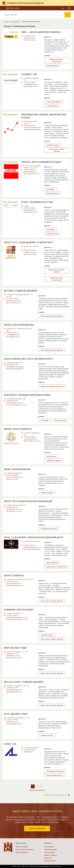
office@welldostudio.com (14, 690)
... (55, 52)
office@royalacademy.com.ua (33, 547)
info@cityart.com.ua (30, 210)
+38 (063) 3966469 (29, 125)
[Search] (34, 15)
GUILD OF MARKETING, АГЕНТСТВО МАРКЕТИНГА (28, 359)
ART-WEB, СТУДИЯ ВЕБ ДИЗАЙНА (21, 291)
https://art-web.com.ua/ (14, 303)
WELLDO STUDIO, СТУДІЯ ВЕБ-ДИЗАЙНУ (24, 682)
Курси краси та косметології (57, 567)
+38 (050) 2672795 (12, 688)
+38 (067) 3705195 (29, 545)
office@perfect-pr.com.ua (14, 509)
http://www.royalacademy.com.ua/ (32, 549)
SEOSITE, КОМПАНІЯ (14, 576)
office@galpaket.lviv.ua (31, 84)
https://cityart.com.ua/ (30, 212)
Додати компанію (22, 852)
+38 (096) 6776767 (12, 401)
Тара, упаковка (52, 106)
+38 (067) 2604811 (12, 615)
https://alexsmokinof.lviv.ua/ (15, 585)
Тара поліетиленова (54, 102)
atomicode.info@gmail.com (32, 127)
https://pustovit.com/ (30, 254)
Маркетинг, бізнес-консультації (57, 60)
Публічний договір (51, 849)
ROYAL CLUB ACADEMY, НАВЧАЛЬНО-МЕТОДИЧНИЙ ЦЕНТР (33, 537)
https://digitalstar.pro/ (13, 337)
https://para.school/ (30, 40)
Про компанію (49, 847)
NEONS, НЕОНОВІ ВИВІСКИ (17, 469)
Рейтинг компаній (21, 847)
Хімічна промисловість (55, 775)
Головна (6, 21)
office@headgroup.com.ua (15, 403)
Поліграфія (50, 189)
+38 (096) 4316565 (29, 437)
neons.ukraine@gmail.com (14, 477)
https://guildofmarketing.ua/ (15, 369)
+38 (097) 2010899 (12, 475)
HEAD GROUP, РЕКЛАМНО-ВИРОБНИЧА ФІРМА (27, 395)
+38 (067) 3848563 (29, 208)
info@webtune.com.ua (13, 656)
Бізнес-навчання (52, 66)
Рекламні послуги (53, 145)
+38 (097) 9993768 (29, 170)
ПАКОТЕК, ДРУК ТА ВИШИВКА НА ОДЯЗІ (41, 162)
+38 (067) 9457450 (29, 250)
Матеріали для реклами (55, 771)
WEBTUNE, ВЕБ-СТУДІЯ (15, 648)
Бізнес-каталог (15, 21)
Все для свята (52, 456)
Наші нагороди (49, 852)
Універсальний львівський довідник (25, 3)
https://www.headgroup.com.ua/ (16, 405)
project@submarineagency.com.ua (17, 617)
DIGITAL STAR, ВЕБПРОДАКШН (19, 325)
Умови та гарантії (50, 855)
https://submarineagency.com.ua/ (17, 619)
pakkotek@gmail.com (30, 172)
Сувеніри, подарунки (54, 460)
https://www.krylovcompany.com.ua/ (32, 129)
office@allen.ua (28, 752)
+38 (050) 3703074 (12, 720)
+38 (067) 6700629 (29, 750)
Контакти (48, 843)
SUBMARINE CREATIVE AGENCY (19, 610)
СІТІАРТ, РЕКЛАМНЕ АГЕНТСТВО (37, 202)
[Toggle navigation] (69, 8)
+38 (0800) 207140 (12, 365)
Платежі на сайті (50, 861)
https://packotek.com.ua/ (31, 174)
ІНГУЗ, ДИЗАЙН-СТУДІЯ (16, 714)
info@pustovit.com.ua (30, 252)
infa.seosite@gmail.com (14, 583)
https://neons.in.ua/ (12, 479)
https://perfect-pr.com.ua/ (14, 511)
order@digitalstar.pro (13, 335)
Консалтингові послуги (49, 529)
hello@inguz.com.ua (12, 722)
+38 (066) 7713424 (12, 298)
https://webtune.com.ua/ (14, 658)
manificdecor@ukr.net (30, 439)
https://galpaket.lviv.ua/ (31, 86)
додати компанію (37, 828)
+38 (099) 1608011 (12, 333)
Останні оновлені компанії (24, 849)
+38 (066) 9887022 (12, 507)
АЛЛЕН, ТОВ (10, 744)
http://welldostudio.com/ (14, 692)
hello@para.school (29, 38)
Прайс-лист (48, 858)
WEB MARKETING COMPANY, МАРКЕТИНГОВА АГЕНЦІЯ (44, 116)
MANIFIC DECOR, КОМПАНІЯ (18, 429)
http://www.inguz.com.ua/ (14, 724)
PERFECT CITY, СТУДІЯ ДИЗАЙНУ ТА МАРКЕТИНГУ (29, 242)
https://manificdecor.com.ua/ (32, 441)
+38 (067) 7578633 (29, 82)
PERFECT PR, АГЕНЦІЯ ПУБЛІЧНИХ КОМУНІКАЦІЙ (28, 501)
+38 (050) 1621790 (12, 581)
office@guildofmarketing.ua (15, 367)
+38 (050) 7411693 (29, 36)
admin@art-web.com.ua (14, 301)
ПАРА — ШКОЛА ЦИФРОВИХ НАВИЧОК (41, 32)
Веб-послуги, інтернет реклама (57, 150)
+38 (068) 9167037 (12, 654)
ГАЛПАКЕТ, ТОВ (29, 74)
